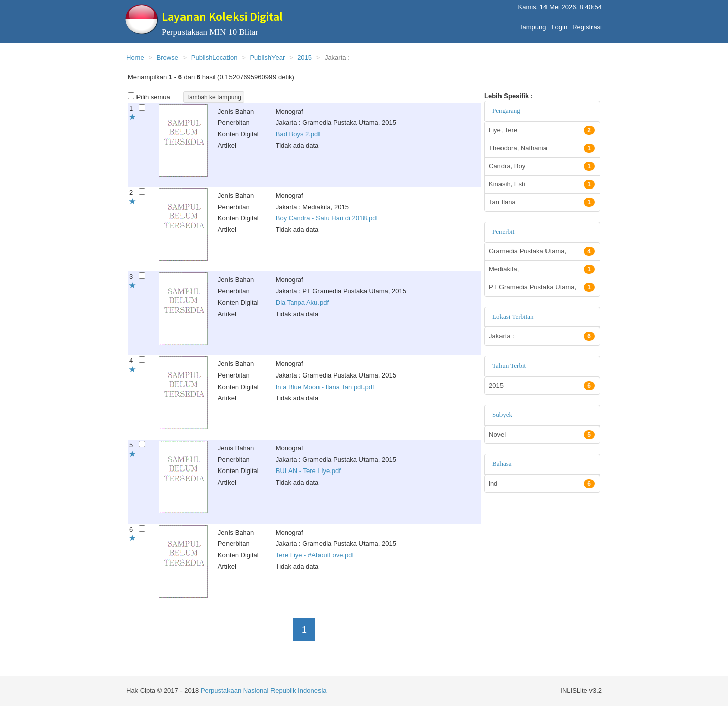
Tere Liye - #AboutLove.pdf (315, 555)
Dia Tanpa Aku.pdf (302, 302)
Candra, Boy (542, 166)
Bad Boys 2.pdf (298, 134)
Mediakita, (542, 269)
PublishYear (267, 57)
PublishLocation (214, 57)
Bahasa (502, 464)
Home (135, 57)
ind (542, 484)
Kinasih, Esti (542, 184)
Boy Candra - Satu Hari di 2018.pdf (327, 218)
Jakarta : (542, 336)
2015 (305, 57)
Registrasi (587, 25)
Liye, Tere (542, 130)
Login (559, 25)
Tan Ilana (542, 202)
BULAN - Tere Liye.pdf (308, 471)
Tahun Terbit (509, 366)
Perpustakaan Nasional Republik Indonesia (264, 691)
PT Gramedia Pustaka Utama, (542, 287)
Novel (542, 435)
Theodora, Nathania (542, 148)
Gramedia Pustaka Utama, (542, 251)
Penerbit (503, 232)
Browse (168, 57)
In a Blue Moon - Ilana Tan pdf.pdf (325, 387)
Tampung (533, 25)
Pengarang (506, 110)
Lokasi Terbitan (513, 317)
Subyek (502, 415)
